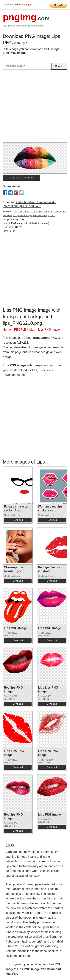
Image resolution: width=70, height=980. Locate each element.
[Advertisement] (35, 107)
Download (18, 520)
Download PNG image (22, 178)
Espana (29, 5)
